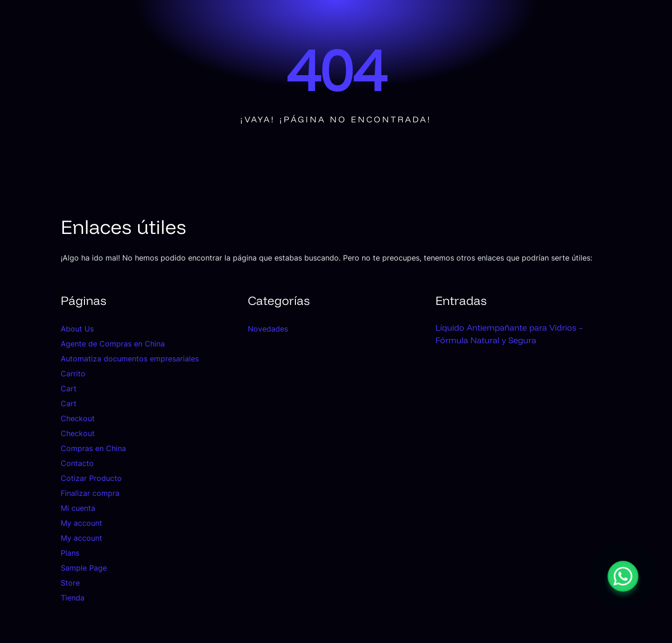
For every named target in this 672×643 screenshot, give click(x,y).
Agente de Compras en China (113, 344)
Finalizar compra (90, 493)
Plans (70, 553)
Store (70, 583)
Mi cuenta (78, 508)
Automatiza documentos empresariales (130, 359)
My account (81, 523)
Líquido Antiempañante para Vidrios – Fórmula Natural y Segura (509, 334)
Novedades (268, 329)
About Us (77, 329)
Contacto (77, 463)
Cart (69, 389)
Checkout (78, 418)
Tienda (73, 598)
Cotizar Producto (91, 478)
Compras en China (93, 448)
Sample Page (84, 568)
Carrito (73, 374)
